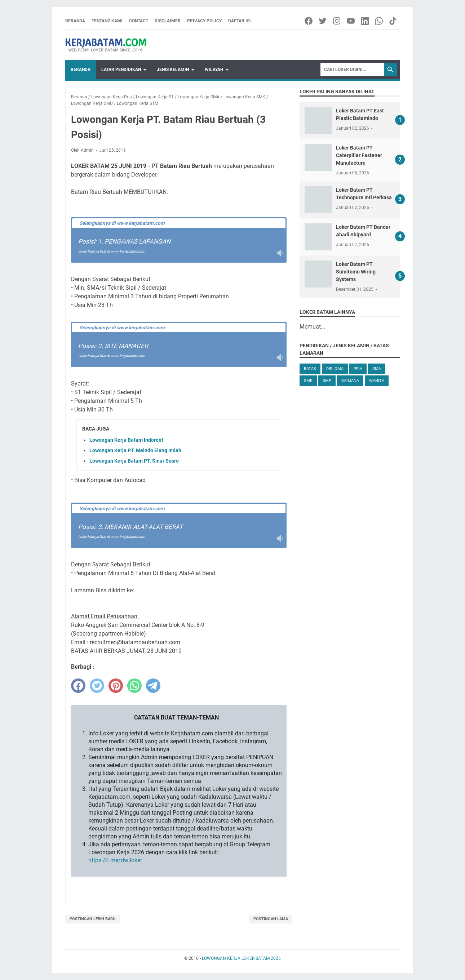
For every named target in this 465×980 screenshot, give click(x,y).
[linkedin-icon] (365, 21)
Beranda (75, 21)
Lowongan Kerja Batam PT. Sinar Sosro (134, 461)
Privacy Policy (204, 21)
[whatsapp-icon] (379, 21)
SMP (327, 381)
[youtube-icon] (351, 21)
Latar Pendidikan (121, 70)
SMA (377, 369)
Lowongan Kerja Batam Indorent (126, 440)
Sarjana (350, 381)
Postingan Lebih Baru (92, 919)
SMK (308, 381)
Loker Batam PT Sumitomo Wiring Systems (356, 272)
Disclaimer (168, 21)
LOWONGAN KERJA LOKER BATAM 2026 (241, 958)
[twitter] (97, 686)
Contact (139, 21)
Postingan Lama (271, 919)
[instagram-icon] (337, 21)
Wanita (377, 381)
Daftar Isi (240, 21)
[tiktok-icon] (393, 21)
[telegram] (153, 686)
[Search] (352, 70)
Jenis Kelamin (173, 70)
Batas (310, 369)
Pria (358, 369)
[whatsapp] (134, 686)
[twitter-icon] (323, 21)
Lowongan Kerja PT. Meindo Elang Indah (135, 450)
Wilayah (214, 70)
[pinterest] (116, 686)
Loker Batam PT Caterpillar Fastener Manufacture (359, 155)
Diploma (335, 369)
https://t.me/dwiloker (115, 860)
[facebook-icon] (309, 21)
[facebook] (78, 686)
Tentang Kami (107, 21)
